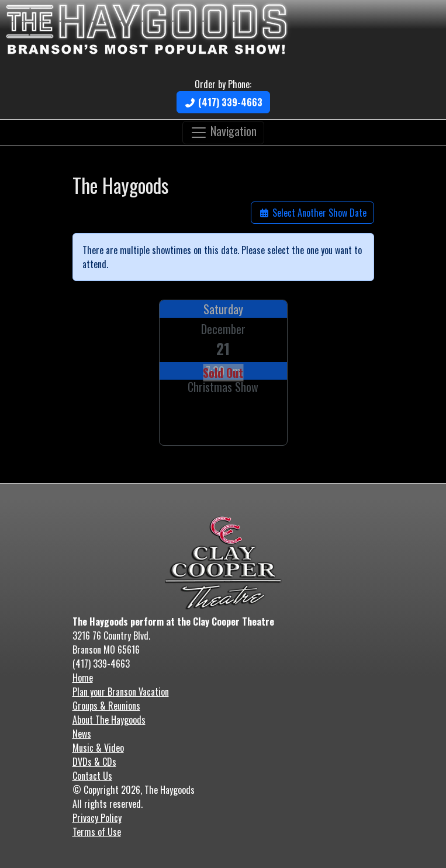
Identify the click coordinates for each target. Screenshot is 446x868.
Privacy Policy (97, 818)
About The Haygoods (109, 720)
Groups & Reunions (106, 706)
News (82, 734)
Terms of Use (97, 832)
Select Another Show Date (312, 213)
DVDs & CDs (94, 762)
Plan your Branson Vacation (121, 692)
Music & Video (98, 748)
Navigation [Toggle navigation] (223, 131)
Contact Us (92, 776)
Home (83, 678)
